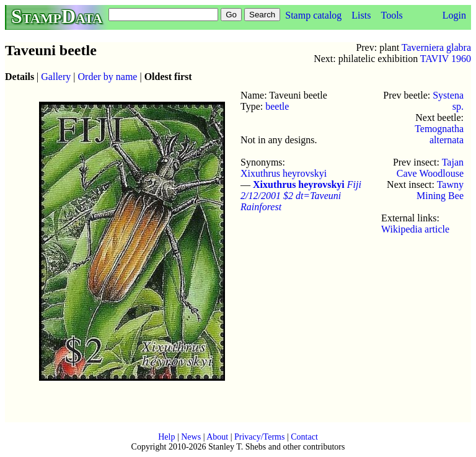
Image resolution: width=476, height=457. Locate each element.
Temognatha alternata (439, 134)
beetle (277, 106)
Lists (361, 15)
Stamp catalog (313, 15)
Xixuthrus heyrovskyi (284, 173)
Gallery (56, 77)
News (191, 437)
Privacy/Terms (259, 437)
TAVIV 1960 (446, 59)
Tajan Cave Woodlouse (430, 168)
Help (166, 437)
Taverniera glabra (436, 47)
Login (454, 15)
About (217, 437)
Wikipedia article (415, 229)
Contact (304, 437)
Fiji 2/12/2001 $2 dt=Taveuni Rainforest (301, 196)
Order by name (108, 77)
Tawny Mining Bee (440, 190)
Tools (391, 15)
